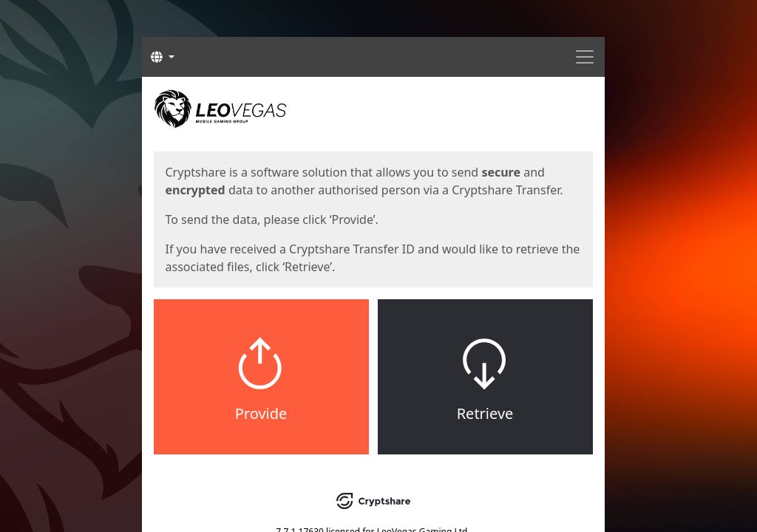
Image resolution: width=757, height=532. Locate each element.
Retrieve (485, 413)
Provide (261, 413)
